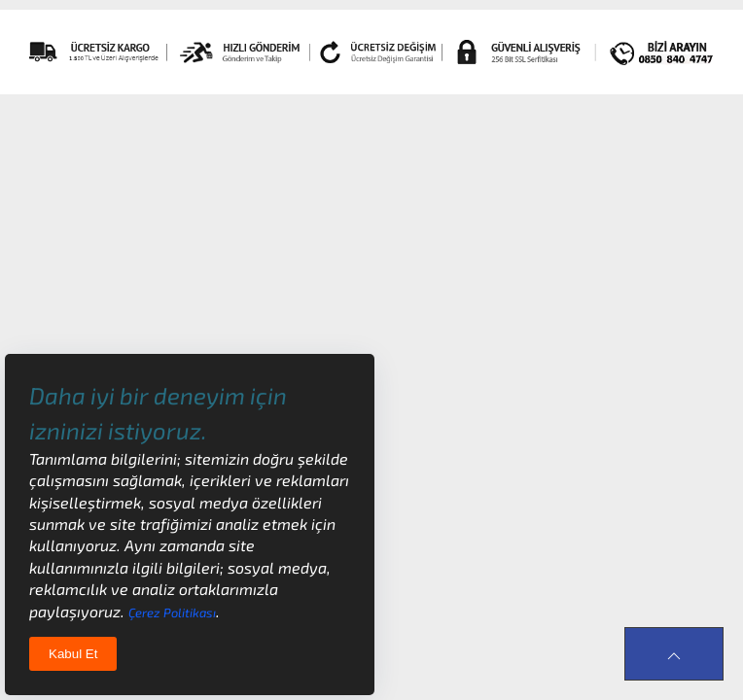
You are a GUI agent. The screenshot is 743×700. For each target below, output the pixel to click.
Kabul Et (73, 654)
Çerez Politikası (172, 612)
